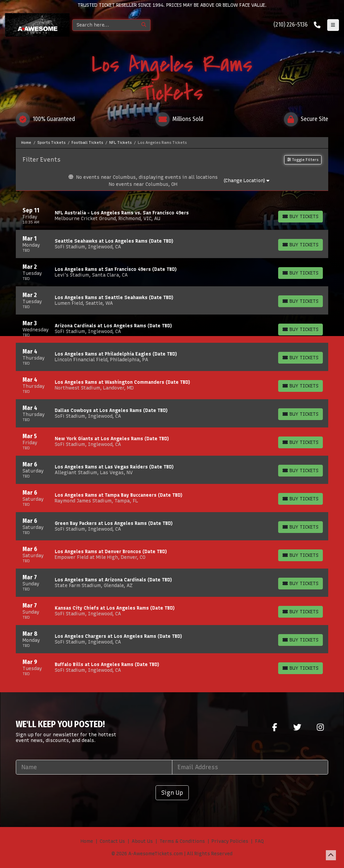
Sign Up (172, 793)
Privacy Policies (230, 841)
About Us (142, 841)
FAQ (259, 841)
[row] (172, 216)
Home (87, 841)
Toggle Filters (303, 160)
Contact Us (112, 841)
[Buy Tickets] (300, 217)
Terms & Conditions (182, 841)
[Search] (105, 25)
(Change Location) (246, 181)
